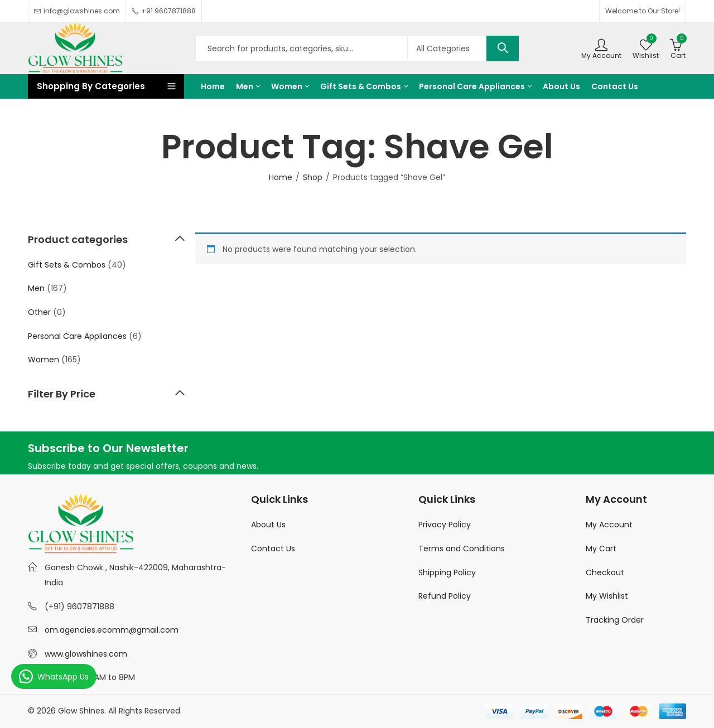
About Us (268, 525)
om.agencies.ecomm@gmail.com (112, 630)
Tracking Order (615, 620)
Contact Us (273, 549)
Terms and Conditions (462, 549)
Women (44, 360)
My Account (609, 525)
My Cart (601, 549)
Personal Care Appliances (77, 336)
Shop (313, 177)
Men (36, 288)
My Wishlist (607, 596)
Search (503, 48)
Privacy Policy (445, 525)
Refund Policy (445, 596)
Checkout (605, 572)
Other (39, 312)
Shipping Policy (447, 572)
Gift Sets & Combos (67, 265)
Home (281, 177)
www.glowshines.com (86, 654)
